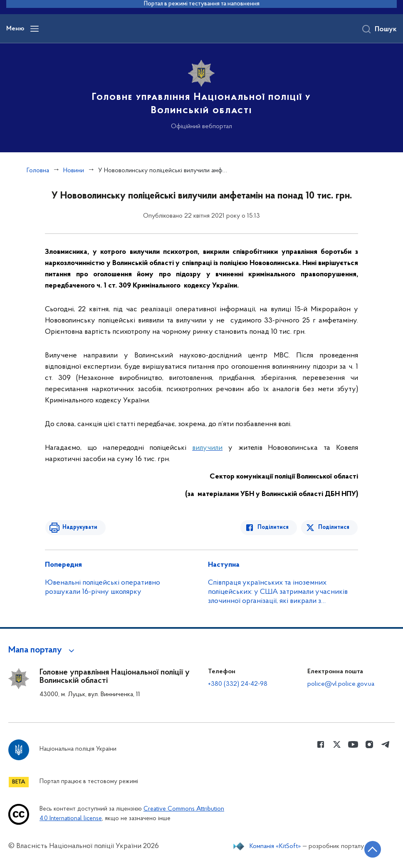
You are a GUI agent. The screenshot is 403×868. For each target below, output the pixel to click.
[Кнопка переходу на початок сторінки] (372, 849)
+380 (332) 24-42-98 (238, 684)
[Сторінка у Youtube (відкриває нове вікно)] (353, 744)
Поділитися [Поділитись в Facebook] (274, 527)
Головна (38, 171)
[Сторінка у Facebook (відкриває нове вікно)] (321, 744)
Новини (74, 171)
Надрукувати (79, 527)
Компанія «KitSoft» (275, 846)
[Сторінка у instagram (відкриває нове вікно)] (369, 744)
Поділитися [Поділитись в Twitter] (334, 527)
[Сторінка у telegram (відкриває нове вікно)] (386, 744)
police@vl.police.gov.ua (341, 684)
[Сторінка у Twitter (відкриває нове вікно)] (337, 744)
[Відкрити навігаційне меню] (35, 29)
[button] (43, 650)
